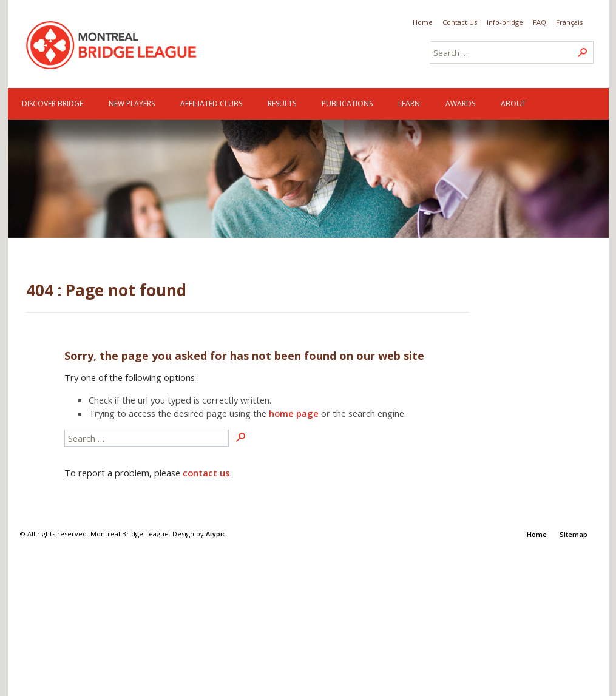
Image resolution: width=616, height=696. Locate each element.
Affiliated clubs (211, 103)
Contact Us (460, 22)
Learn (409, 103)
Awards (460, 103)
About (513, 103)
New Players (132, 103)
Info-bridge (505, 22)
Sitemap (574, 534)
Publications (347, 103)
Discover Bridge (52, 103)
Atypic (216, 534)
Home (423, 22)
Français (569, 22)
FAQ (540, 22)
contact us (206, 473)
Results (282, 103)
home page (294, 413)
